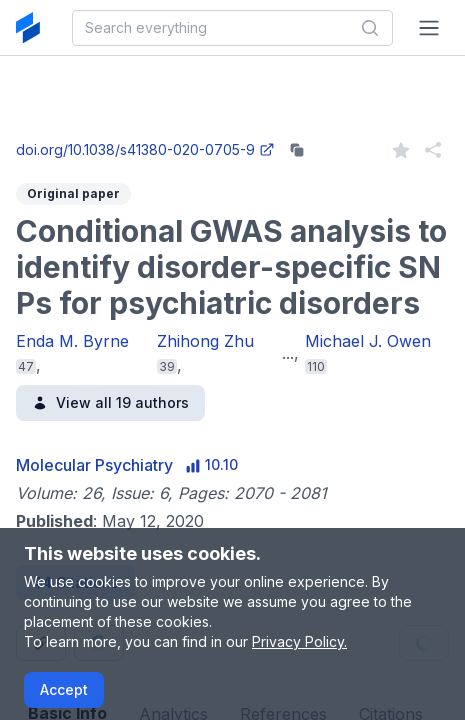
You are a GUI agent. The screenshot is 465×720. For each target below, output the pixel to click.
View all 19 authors (110, 402)
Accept (64, 689)
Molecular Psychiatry (94, 465)
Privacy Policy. (299, 641)
